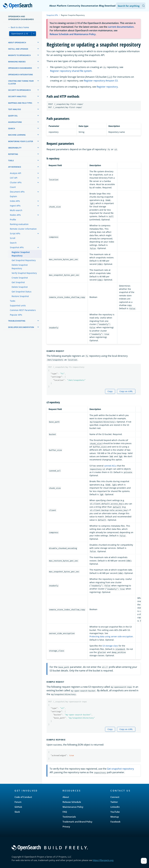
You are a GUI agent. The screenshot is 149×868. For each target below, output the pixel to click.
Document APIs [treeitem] (17, 192)
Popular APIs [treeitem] (16, 315)
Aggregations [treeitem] (15, 122)
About (53, 6)
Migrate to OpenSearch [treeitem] (19, 55)
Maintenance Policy (73, 807)
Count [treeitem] (13, 187)
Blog (101, 6)
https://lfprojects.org (103, 860)
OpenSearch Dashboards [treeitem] (20, 68)
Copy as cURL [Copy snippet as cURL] (126, 391)
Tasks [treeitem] (13, 301)
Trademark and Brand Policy (77, 822)
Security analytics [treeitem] (17, 96)
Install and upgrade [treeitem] (18, 49)
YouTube (115, 812)
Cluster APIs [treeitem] (16, 182)
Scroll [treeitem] (13, 238)
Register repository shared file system (71, 71)
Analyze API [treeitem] (15, 173)
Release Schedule (72, 802)
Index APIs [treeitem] (15, 201)
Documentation (90, 6)
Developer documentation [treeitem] (21, 327)
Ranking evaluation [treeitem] (19, 224)
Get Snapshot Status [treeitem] (22, 292)
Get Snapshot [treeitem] (18, 282)
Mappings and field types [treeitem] (20, 103)
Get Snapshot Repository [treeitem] (24, 260)
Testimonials (69, 817)
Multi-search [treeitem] (16, 210)
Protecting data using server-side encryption (111, 636)
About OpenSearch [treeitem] (17, 43)
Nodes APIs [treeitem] (15, 215)
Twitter (114, 802)
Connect (115, 797)
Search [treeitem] (12, 129)
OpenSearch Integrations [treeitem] (21, 75)
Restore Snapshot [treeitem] (20, 296)
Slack (17, 812)
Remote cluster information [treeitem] (23, 229)
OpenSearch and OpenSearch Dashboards (21, 18)
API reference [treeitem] (15, 167)
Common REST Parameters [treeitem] (23, 310)
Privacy (66, 827)
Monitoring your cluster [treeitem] (21, 141)
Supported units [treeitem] (18, 305)
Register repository (107, 87)
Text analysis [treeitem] (15, 109)
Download (110, 6)
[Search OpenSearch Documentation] (131, 6)
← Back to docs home (19, 27)
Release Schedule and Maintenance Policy (73, 34)
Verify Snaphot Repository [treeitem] (24, 273)
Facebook (115, 822)
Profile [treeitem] (13, 220)
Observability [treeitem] (15, 148)
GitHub (18, 807)
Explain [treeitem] (13, 196)
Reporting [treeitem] (13, 154)
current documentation (121, 27)
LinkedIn (115, 807)
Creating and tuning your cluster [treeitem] (21, 82)
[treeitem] (38, 42)
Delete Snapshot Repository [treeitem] (20, 267)
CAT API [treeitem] (14, 178)
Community (74, 6)
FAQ (65, 812)
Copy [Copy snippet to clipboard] (110, 391)
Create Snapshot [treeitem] (20, 278)
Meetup (115, 817)
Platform (62, 6)
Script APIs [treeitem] (15, 233)
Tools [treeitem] (11, 161)
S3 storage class (110, 646)
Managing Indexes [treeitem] (17, 62)
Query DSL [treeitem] (13, 116)
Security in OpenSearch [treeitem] (19, 90)
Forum (18, 802)
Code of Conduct (23, 797)
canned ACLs (110, 466)
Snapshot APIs (52, 15)
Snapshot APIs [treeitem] (17, 247)
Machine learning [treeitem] (17, 135)
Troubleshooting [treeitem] (17, 321)
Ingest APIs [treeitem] (15, 206)
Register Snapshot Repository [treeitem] (21, 254)
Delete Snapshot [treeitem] (20, 287)
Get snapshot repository (120, 769)
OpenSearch (18, 6)
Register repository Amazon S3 (101, 81)
